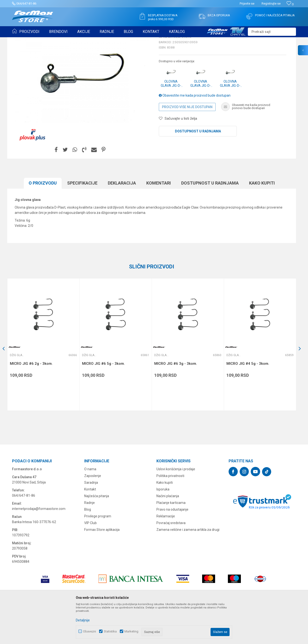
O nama (90, 506)
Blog (88, 547)
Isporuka (163, 526)
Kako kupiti (262, 220)
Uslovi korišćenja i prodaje (176, 506)
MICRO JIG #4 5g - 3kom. (248, 401)
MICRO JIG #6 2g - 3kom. (31, 401)
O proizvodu (43, 220)
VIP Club (90, 560)
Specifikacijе (82, 220)
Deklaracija (122, 220)
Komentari (159, 220)
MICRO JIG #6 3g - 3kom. (176, 401)
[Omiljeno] (290, 4)
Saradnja (91, 520)
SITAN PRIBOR (59, 40)
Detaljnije (83, 620)
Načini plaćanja (168, 533)
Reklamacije (166, 553)
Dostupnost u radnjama (198, 168)
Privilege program (98, 553)
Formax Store (21, 40)
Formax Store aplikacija (102, 567)
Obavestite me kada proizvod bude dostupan (195, 133)
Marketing (131, 631)
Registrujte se (271, 3)
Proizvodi (39, 40)
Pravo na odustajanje (172, 547)
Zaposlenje (93, 513)
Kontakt (90, 526)
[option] (43, 382)
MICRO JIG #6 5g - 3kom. (103, 401)
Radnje (90, 540)
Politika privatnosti (170, 513)
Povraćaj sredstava (171, 560)
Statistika (110, 631)
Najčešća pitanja (97, 533)
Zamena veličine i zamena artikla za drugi (188, 567)
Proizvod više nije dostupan (187, 144)
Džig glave (79, 40)
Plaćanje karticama (171, 540)
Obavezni (90, 631)
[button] (272, 32)
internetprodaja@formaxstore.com (39, 546)
